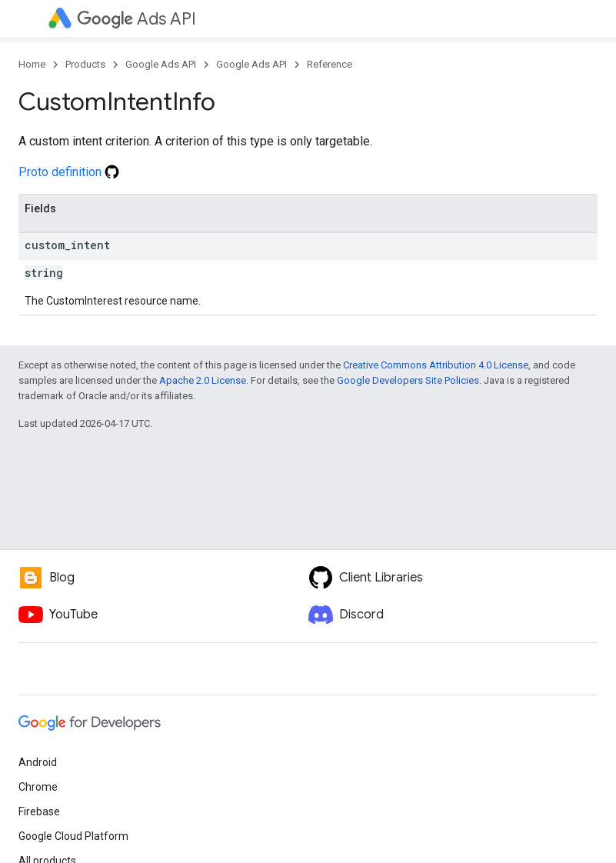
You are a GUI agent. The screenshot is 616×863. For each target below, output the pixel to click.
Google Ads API (161, 64)
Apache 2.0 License (203, 380)
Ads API (137, 19)
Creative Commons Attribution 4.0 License (436, 365)
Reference (330, 64)
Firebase (39, 811)
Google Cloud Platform (73, 836)
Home (32, 64)
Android (38, 762)
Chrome (38, 787)
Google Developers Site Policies (408, 380)
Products (85, 64)
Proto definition (69, 172)
